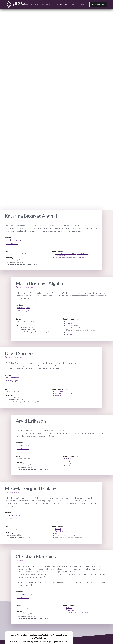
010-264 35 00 (12, 381)
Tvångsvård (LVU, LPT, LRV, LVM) (66, 535)
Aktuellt (85, 4)
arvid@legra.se (23, 445)
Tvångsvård (70, 465)
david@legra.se (13, 378)
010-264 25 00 (23, 311)
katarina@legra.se (14, 240)
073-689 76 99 (23, 598)
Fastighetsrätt (59, 391)
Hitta (74, 4)
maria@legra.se (24, 308)
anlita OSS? (47, 4)
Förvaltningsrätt (60, 531)
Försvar (68, 321)
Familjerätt (69, 323)
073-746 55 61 (12, 519)
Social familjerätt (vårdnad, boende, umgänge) (69, 258)
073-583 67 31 (23, 449)
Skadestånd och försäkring (64, 393)
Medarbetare (62, 4)
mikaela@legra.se (13, 515)
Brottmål (58, 396)
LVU (67, 332)
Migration (69, 334)
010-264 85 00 (12, 244)
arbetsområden (31, 4)
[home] (16, 4)
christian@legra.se (25, 594)
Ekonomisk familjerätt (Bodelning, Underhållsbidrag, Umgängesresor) (72, 255)
